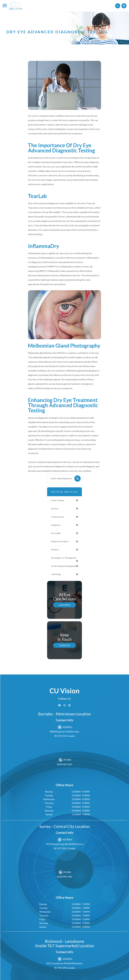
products (55, 551)
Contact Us (64, 654)
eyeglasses (56, 526)
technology (57, 583)
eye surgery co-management (59, 561)
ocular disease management (58, 573)
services (55, 509)
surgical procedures (61, 542)
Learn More (64, 613)
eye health (56, 534)
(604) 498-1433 (64, 885)
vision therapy (58, 500)
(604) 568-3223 (64, 773)
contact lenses (58, 517)
